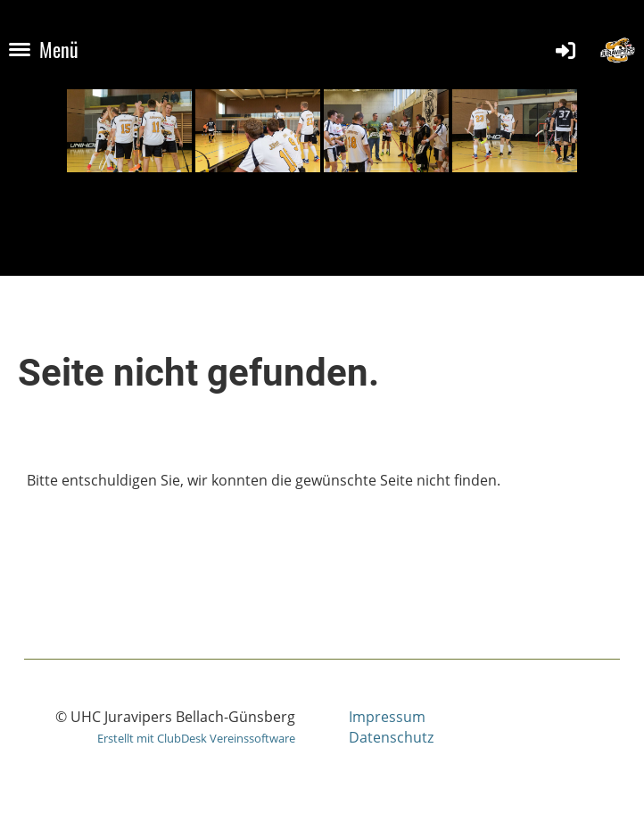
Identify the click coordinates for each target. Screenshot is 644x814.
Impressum (387, 717)
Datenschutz (391, 737)
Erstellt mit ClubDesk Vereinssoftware (196, 738)
